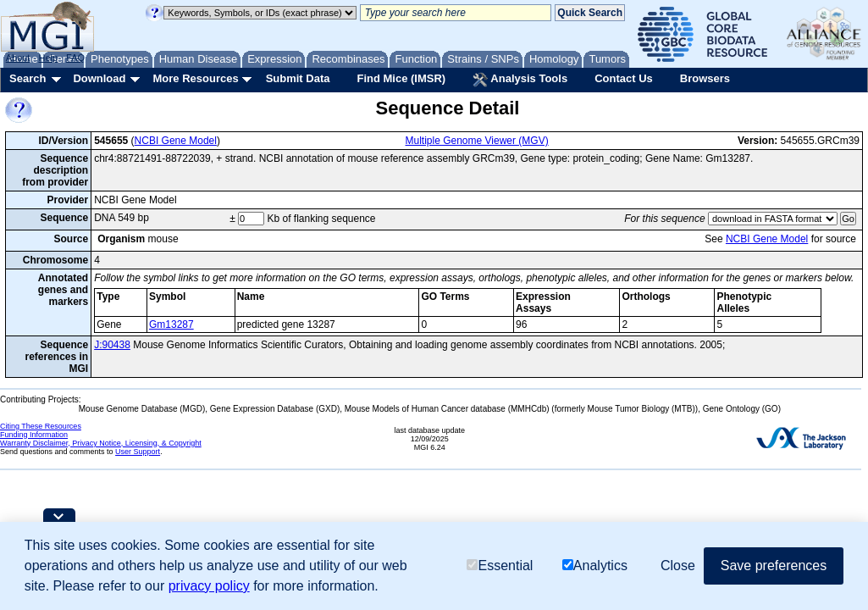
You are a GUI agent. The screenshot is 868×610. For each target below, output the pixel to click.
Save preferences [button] (774, 566)
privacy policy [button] (209, 586)
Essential (500, 566)
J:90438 (112, 345)
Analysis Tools (520, 80)
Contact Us (624, 78)
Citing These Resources (41, 426)
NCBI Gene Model (176, 141)
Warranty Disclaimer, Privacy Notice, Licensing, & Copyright (101, 443)
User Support (138, 452)
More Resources (195, 78)
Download (99, 78)
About (18, 58)
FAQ (75, 58)
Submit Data (298, 78)
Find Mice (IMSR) (401, 78)
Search (28, 78)
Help (48, 58)
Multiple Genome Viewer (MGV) (477, 141)
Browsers (705, 78)
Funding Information (34, 435)
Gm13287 (171, 324)
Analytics (595, 566)
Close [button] (678, 566)
